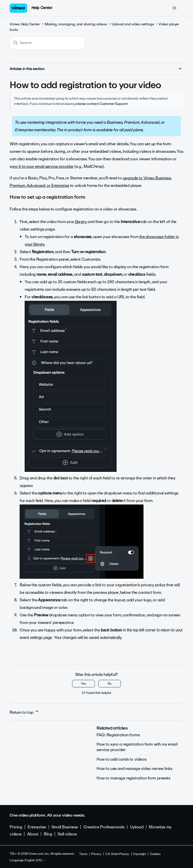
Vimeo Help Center (25, 24)
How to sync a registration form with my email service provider (137, 747)
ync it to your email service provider (43, 166)
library (80, 222)
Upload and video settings (133, 24)
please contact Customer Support (101, 104)
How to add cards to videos (121, 759)
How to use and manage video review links (134, 769)
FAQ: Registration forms (118, 735)
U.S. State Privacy (117, 854)
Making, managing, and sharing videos (76, 24)
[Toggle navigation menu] (175, 8)
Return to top (24, 712)
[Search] (47, 43)
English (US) (35, 860)
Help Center (42, 8)
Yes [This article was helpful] (83, 684)
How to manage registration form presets (133, 778)
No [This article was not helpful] (110, 684)
